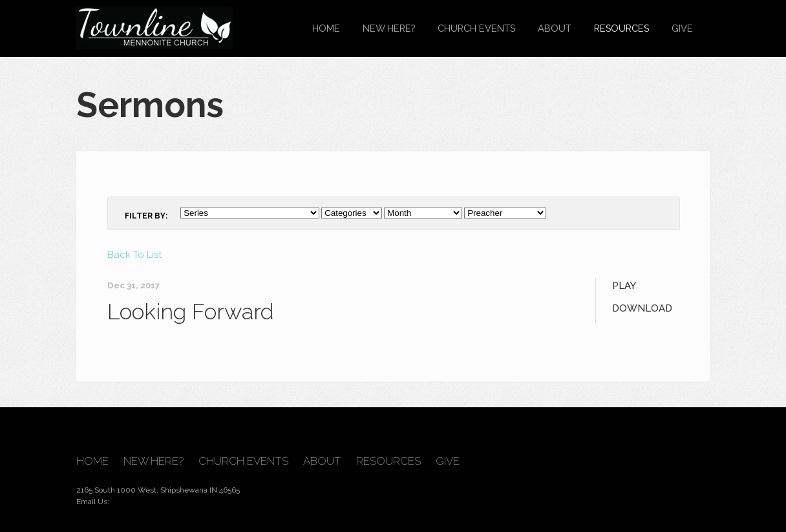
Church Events (476, 28)
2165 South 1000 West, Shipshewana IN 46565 (158, 490)
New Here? (389, 28)
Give (682, 28)
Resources (621, 28)
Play (624, 286)
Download (642, 308)
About (555, 28)
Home (326, 28)
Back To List (134, 255)
